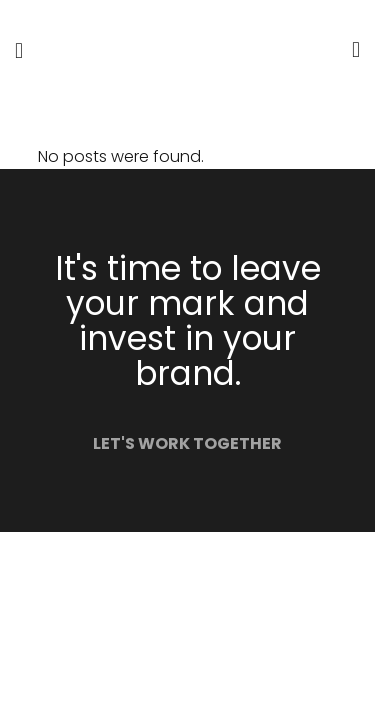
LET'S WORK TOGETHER (187, 443)
